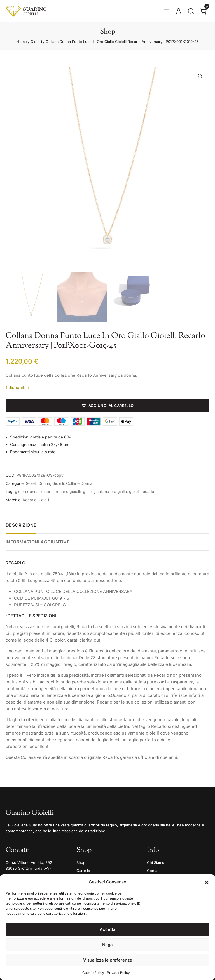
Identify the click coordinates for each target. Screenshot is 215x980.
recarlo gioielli (68, 491)
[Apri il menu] (166, 11)
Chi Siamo (156, 862)
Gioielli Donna (38, 483)
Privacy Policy (118, 973)
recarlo (47, 491)
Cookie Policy (93, 973)
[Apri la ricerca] (191, 11)
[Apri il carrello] (203, 11)
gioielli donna (27, 491)
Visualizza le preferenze (108, 960)
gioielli (88, 491)
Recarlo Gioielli (36, 500)
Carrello (83, 871)
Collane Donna (79, 483)
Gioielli (36, 42)
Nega (107, 945)
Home (22, 42)
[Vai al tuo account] (179, 11)
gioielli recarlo (142, 491)
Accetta (108, 929)
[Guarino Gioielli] (26, 11)
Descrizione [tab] (21, 525)
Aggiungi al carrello (111, 406)
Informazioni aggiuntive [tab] (38, 542)
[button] (207, 882)
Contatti (154, 871)
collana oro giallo (112, 491)
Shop (81, 862)
